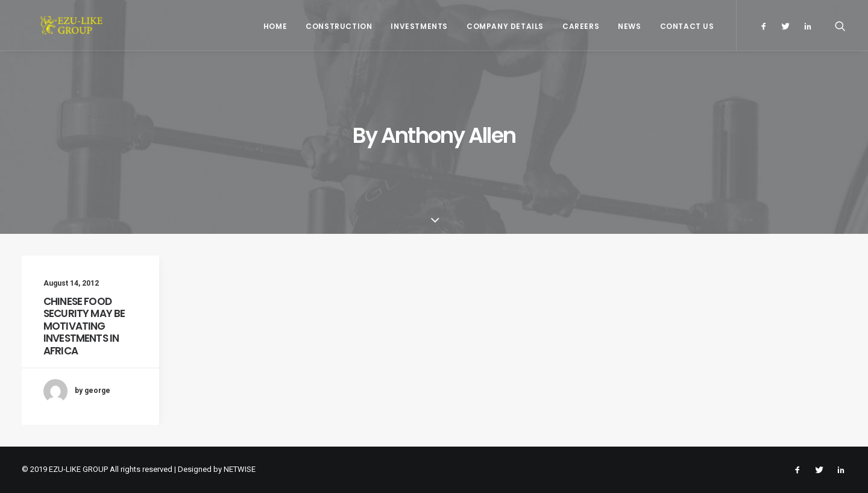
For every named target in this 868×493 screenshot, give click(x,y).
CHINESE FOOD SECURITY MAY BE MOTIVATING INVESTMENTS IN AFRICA (84, 326)
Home (275, 26)
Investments (419, 26)
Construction (339, 26)
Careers (581, 26)
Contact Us (687, 26)
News (629, 26)
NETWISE (240, 469)
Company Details (505, 26)
